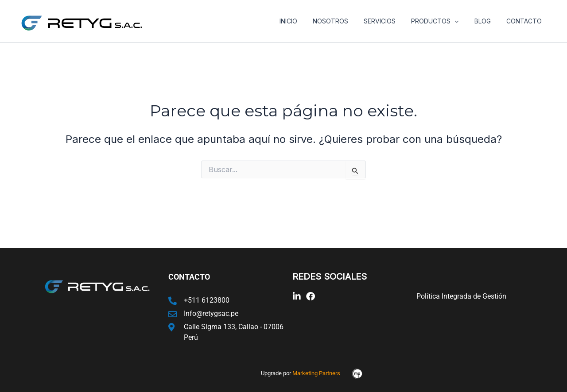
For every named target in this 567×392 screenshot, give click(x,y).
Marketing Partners (316, 373)
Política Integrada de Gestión (461, 296)
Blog (487, 21)
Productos (443, 21)
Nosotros (345, 21)
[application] (462, 21)
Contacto (525, 21)
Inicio (306, 21)
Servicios (391, 21)
